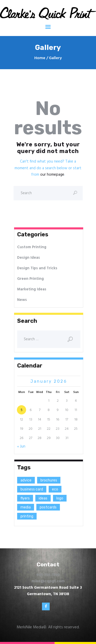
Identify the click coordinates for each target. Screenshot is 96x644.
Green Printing (30, 279)
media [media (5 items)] (26, 507)
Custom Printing (32, 247)
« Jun (21, 446)
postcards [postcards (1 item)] (48, 507)
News (22, 300)
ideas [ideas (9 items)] (43, 498)
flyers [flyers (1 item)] (25, 498)
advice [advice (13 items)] (26, 480)
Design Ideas (29, 258)
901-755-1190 (48, 575)
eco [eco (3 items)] (55, 489)
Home (40, 58)
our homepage (52, 175)
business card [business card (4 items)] (32, 489)
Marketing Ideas (32, 289)
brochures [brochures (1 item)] (49, 480)
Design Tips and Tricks (37, 268)
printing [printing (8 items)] (27, 516)
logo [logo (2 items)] (60, 498)
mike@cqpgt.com (48, 581)
